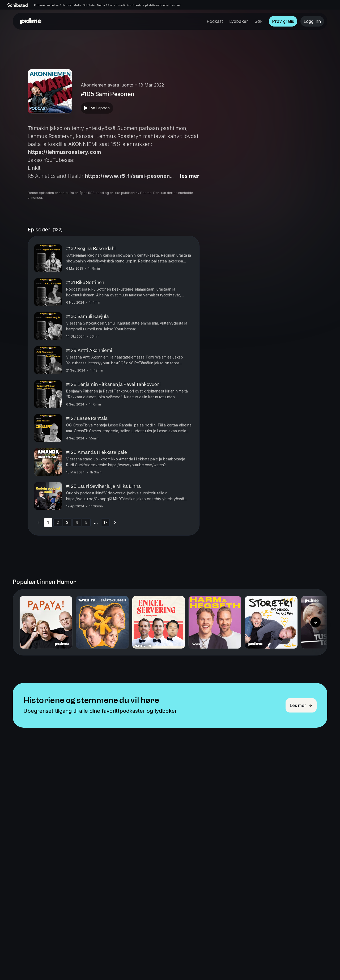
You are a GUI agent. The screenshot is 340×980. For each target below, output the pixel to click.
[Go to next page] (115, 523)
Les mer (176, 5)
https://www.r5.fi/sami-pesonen (127, 176)
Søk (258, 21)
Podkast (215, 21)
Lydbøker (239, 21)
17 (106, 522)
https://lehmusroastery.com (64, 152)
